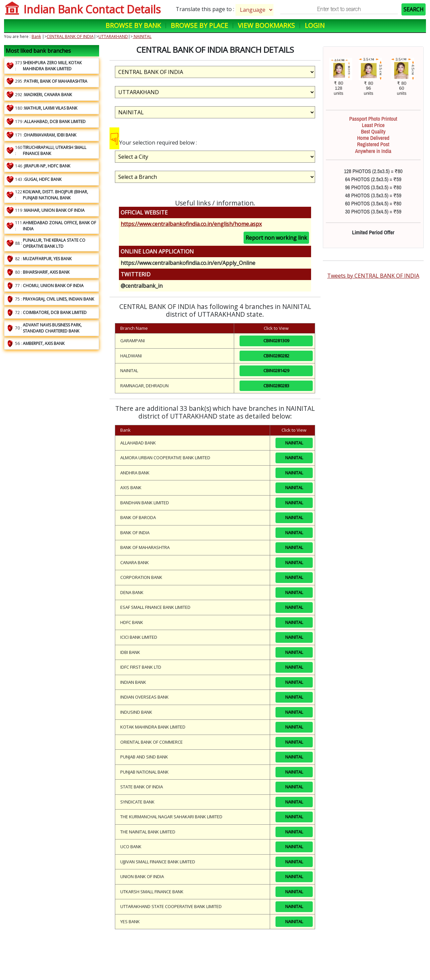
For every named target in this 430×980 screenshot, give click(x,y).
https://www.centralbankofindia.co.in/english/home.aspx (191, 224)
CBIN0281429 (276, 370)
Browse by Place (199, 25)
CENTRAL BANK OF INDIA (70, 36)
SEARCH (414, 9)
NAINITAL (142, 36)
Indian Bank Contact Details (92, 9)
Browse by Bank (133, 25)
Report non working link (276, 238)
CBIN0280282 (276, 356)
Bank (36, 36)
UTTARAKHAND (113, 36)
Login (315, 25)
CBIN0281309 (276, 341)
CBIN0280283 (276, 386)
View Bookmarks (266, 25)
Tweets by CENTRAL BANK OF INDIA (373, 276)
